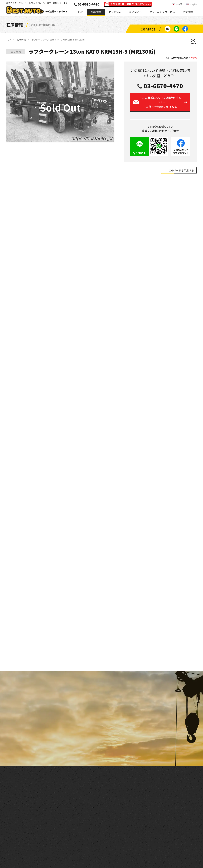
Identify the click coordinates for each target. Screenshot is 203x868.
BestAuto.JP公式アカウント (181, 154)
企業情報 (188, 12)
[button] (66, 137)
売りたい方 (115, 12)
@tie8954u (140, 155)
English (194, 4)
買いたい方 (135, 12)
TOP (80, 12)
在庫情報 (96, 12)
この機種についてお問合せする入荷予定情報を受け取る (161, 105)
